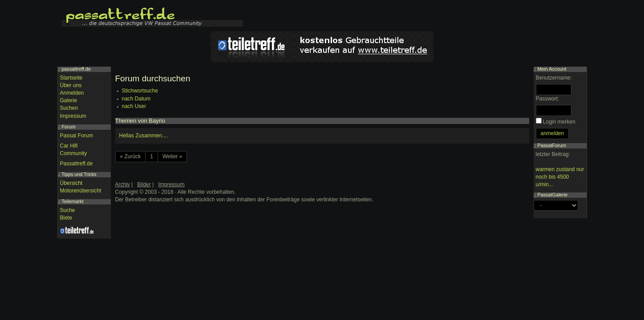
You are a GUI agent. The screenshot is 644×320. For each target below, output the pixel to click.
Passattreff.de (77, 164)
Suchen (69, 108)
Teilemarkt (72, 201)
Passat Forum (77, 136)
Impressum (73, 116)
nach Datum (136, 99)
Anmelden (72, 93)
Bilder (144, 184)
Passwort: (548, 99)
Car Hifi (69, 146)
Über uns (71, 85)
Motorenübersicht (81, 191)
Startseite (71, 78)
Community (74, 153)
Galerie (69, 100)
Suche (68, 210)
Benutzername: (554, 78)
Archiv (123, 184)
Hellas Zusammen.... (144, 136)
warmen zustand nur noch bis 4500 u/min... (560, 177)
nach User (134, 106)
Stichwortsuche (140, 91)
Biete (66, 218)
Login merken (559, 122)
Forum (69, 127)
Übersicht (71, 183)
